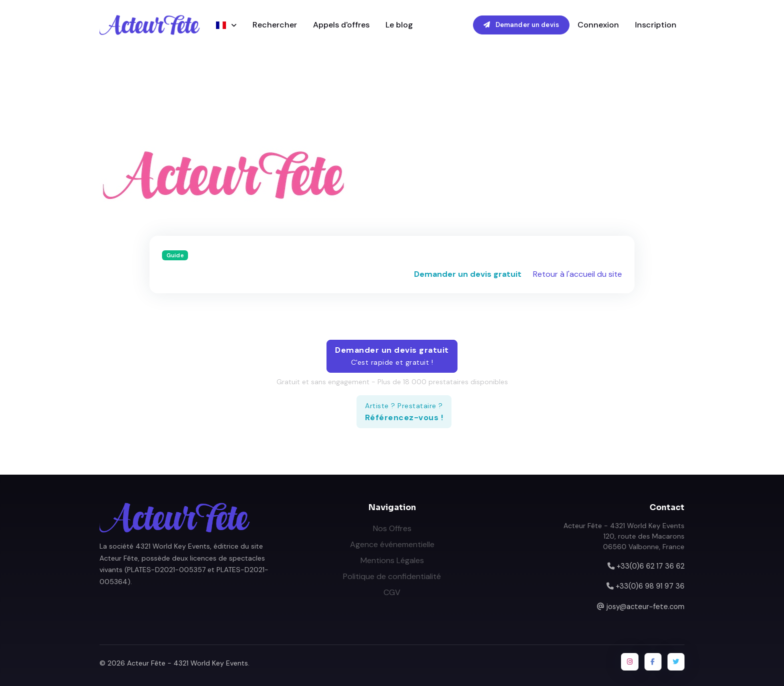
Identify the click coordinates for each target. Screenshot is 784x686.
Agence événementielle (392, 544)
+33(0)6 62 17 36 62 (650, 566)
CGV (392, 592)
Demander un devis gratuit (468, 274)
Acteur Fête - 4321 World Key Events (187, 663)
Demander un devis (521, 25)
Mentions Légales (392, 560)
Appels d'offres (341, 25)
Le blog (399, 25)
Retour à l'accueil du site (577, 274)
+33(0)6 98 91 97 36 (650, 586)
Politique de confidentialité (392, 576)
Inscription (656, 25)
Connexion (598, 25)
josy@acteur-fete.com (645, 607)
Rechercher (275, 25)
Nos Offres (392, 528)
